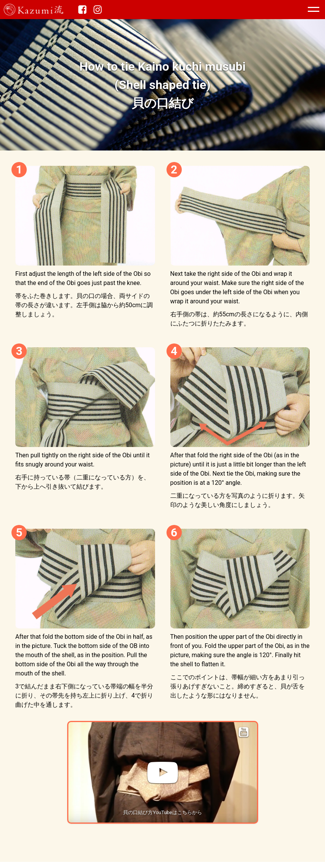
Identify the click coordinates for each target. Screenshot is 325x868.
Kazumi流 (42, 10)
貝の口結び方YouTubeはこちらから (162, 812)
